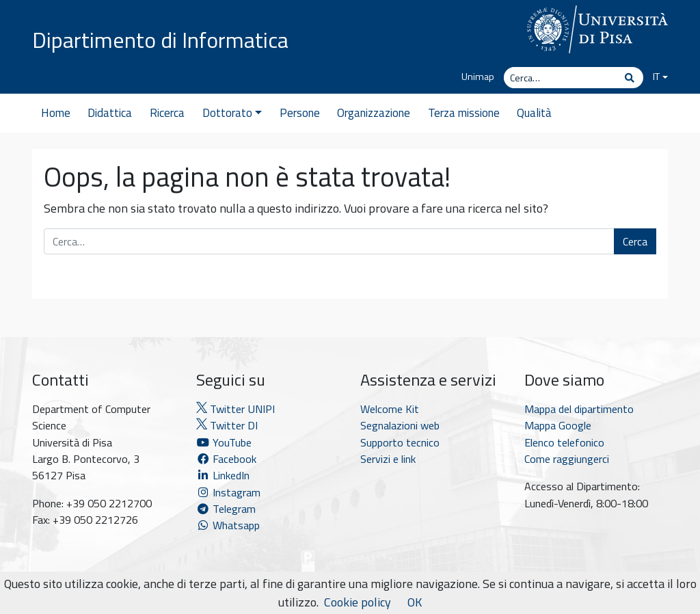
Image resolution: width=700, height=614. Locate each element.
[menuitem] (656, 77)
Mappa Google (558, 425)
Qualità (534, 113)
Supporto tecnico (400, 442)
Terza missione (464, 113)
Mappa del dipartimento (579, 409)
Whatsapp (228, 525)
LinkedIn (223, 475)
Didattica (110, 113)
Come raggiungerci (567, 459)
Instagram (228, 492)
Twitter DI (227, 425)
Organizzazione (374, 113)
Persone (300, 113)
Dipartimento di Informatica (160, 40)
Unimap (478, 77)
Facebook (226, 459)
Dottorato (232, 113)
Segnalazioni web (400, 425)
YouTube (224, 442)
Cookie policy (358, 602)
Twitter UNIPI (235, 409)
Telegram (226, 509)
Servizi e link (388, 459)
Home (56, 113)
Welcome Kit (390, 409)
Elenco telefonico (564, 442)
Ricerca (167, 113)
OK (415, 602)
